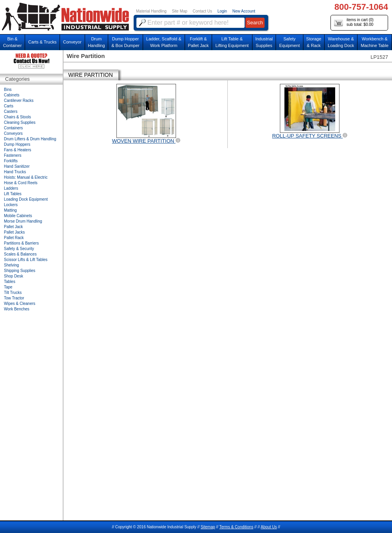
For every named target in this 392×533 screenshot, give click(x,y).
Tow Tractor (14, 298)
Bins (8, 90)
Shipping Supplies (20, 271)
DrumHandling (96, 42)
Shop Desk (14, 276)
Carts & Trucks (42, 42)
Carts (9, 106)
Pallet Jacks (14, 232)
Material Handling (151, 11)
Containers (13, 128)
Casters (11, 111)
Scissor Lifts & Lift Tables (26, 260)
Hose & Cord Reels (21, 183)
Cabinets (12, 95)
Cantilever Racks (19, 101)
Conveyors (13, 133)
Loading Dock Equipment (26, 199)
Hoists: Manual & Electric (26, 177)
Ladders (11, 188)
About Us (269, 527)
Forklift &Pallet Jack (198, 42)
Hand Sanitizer (17, 166)
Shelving (11, 265)
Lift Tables (13, 194)
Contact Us (202, 11)
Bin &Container (13, 42)
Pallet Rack (14, 238)
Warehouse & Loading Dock (341, 42)
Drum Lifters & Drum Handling (30, 139)
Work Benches (17, 309)
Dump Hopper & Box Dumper (125, 42)
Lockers (11, 205)
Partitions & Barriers (21, 243)
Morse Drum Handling (23, 221)
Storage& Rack (314, 42)
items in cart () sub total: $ (354, 23)
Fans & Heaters (17, 150)
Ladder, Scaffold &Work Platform (164, 42)
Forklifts (11, 161)
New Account (244, 11)
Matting (10, 210)
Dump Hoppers (17, 144)
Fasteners (13, 155)
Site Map (179, 11)
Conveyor (72, 42)
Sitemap (208, 527)
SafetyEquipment (289, 42)
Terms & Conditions (236, 527)
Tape (8, 287)
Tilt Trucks (13, 293)
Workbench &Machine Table (375, 42)
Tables (10, 282)
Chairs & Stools (17, 117)
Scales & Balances (20, 254)
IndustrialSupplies (264, 42)
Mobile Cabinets (18, 216)
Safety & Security (19, 249)
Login (222, 11)
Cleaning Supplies (20, 122)
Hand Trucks (15, 172)
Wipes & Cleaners (20, 304)
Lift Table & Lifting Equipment (232, 42)
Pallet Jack (13, 227)
